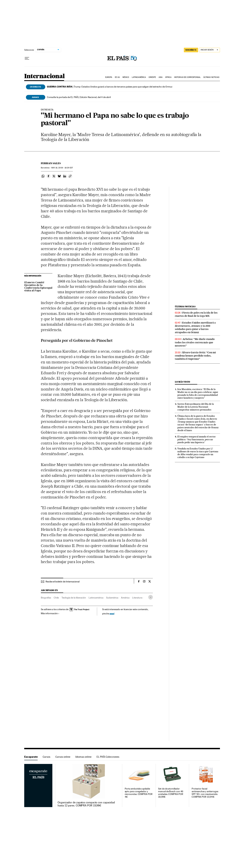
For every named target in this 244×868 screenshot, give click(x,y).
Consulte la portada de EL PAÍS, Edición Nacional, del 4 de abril (79, 97)
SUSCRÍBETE (191, 50)
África (168, 77)
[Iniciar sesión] (210, 50)
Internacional (44, 76)
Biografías (46, 598)
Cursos (47, 757)
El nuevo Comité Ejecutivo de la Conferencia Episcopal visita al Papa (38, 287)
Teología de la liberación (74, 598)
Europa (109, 77)
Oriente (152, 77)
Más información (50, 613)
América (125, 598)
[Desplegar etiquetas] (151, 597)
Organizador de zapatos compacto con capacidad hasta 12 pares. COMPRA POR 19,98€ (86, 804)
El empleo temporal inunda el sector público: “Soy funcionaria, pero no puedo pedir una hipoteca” (197, 439)
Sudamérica (112, 598)
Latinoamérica (139, 77)
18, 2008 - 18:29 (62, 168)
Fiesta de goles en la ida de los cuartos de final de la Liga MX (196, 314)
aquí (112, 613)
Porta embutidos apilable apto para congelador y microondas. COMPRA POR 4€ (139, 793)
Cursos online (63, 757)
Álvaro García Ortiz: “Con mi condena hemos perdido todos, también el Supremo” (195, 356)
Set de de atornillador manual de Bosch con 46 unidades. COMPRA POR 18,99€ (171, 793)
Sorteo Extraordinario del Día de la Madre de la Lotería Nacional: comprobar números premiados (196, 407)
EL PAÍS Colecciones (108, 757)
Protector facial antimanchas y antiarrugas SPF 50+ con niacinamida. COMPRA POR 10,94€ (205, 793)
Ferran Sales (51, 163)
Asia (161, 77)
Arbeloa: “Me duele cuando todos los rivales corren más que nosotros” (195, 342)
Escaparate (31, 757)
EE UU (117, 77)
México (126, 77)
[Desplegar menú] (27, 58)
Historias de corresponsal (187, 77)
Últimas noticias (211, 77)
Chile (56, 598)
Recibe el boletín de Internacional (63, 582)
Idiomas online (83, 757)
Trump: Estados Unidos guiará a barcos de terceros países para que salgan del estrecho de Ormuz (110, 87)
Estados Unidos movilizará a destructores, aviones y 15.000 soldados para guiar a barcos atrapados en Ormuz (195, 327)
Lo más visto (182, 382)
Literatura (137, 598)
